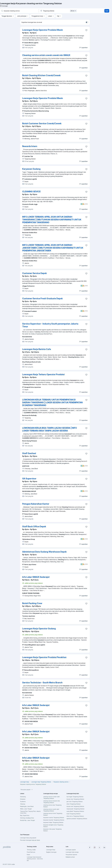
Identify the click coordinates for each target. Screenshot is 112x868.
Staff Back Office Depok (34, 526)
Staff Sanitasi (29, 453)
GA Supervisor (29, 479)
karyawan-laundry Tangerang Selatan (54, 820)
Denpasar (23, 799)
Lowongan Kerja (51, 850)
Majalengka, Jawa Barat (27, 806)
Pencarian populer (27, 790)
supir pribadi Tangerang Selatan (75, 811)
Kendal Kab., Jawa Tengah (27, 820)
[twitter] (99, 847)
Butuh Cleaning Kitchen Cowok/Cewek (41, 75)
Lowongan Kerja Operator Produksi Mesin (43, 30)
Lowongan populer (71, 850)
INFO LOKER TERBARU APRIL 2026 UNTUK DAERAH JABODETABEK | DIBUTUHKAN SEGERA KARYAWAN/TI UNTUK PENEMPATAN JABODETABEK (53, 248)
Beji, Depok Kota (25, 815)
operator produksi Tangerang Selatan (77, 819)
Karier (28, 855)
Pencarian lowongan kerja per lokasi (30, 840)
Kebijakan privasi (70, 857)
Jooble (13, 864)
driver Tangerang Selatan (74, 804)
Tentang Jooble (31, 850)
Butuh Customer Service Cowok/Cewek (42, 123)
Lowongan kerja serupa (72, 852)
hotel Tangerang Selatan (74, 814)
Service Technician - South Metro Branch (42, 683)
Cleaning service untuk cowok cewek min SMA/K (46, 55)
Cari (107, 11)
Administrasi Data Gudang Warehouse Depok (44, 552)
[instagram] (95, 847)
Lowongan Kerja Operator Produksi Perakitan (44, 657)
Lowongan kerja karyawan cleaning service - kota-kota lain (35, 859)
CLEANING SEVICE (31, 192)
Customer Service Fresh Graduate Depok (42, 298)
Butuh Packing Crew (32, 603)
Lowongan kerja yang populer (28, 838)
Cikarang (23, 804)
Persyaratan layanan (71, 855)
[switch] (87, 22)
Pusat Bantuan (31, 852)
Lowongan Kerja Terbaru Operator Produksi (43, 374)
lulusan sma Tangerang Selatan (75, 799)
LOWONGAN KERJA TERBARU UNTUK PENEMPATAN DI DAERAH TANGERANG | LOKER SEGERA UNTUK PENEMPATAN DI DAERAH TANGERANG (52, 402)
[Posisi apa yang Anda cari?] (19, 11)
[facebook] (90, 847)
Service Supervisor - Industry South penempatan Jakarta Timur (50, 325)
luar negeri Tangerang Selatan (75, 797)
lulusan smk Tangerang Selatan (75, 806)
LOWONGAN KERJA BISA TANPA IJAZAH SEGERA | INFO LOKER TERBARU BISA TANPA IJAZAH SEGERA (50, 429)
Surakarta (23, 802)
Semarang (23, 797)
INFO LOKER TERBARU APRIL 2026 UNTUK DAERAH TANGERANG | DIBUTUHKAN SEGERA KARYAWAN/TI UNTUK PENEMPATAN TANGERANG (52, 220)
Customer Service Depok (34, 273)
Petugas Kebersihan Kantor (36, 504)
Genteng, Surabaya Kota (27, 818)
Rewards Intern (30, 146)
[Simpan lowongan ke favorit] (86, 30)
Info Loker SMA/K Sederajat (36, 577)
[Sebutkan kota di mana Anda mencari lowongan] (58, 11)
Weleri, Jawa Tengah (26, 809)
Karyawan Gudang (31, 169)
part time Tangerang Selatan (75, 802)
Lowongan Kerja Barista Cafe (37, 349)
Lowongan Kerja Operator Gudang (39, 629)
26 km (73, 11)
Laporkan (83, 48)
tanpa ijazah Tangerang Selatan (76, 809)
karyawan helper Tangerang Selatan (53, 822)
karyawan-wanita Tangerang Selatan (54, 818)
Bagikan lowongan (51, 852)
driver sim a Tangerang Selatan (75, 816)
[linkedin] (104, 847)
